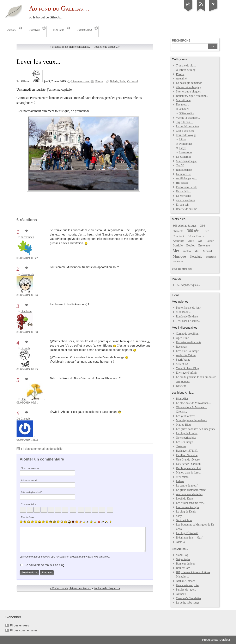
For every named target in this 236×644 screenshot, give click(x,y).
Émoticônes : (28, 517)
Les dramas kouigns (188, 507)
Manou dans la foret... (189, 473)
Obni (24, 399)
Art (200, 241)
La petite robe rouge (188, 603)
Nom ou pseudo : (31, 468)
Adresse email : (30, 481)
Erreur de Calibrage (187, 351)
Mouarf (207, 251)
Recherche (181, 40)
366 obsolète (187, 113)
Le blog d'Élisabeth (187, 533)
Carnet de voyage (186, 135)
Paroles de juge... (186, 590)
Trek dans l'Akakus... (188, 321)
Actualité (181, 79)
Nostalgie (196, 256)
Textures (181, 446)
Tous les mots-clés (182, 269)
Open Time (183, 338)
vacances (178, 261)
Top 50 (180, 165)
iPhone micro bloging (189, 87)
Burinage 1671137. (187, 451)
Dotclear (181, 386)
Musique (179, 256)
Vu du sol (132, 81)
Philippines (186, 144)
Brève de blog (187, 70)
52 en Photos (196, 236)
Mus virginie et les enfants (191, 420)
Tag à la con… (184, 122)
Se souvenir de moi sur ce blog (44, 565)
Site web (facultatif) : (32, 492)
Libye (183, 148)
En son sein (183, 205)
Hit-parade (182, 183)
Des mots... (183, 105)
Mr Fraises (182, 477)
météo (187, 251)
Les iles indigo (185, 442)
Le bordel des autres (188, 126)
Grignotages (183, 559)
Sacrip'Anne (183, 360)
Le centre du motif (187, 486)
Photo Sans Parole (187, 187)
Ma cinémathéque (186, 161)
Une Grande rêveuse (188, 460)
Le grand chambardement (191, 490)
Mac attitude (183, 100)
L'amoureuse (183, 174)
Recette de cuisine (187, 209)
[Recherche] (190, 47)
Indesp (180, 481)
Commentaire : (29, 504)
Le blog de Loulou (187, 433)
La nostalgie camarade (189, 83)
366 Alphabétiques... (188, 285)
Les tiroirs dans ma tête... (191, 503)
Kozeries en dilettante (189, 342)
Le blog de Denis (186, 512)
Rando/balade (184, 170)
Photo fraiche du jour (188, 308)
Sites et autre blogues (188, 92)
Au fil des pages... (186, 178)
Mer (176, 251)
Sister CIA (182, 364)
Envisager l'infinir (186, 373)
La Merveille (184, 196)
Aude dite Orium (186, 355)
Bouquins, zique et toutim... (192, 96)
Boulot (190, 245)
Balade (114, 81)
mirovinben (27, 237)
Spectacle (211, 257)
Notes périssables (186, 438)
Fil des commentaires (24, 630)
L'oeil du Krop (184, 499)
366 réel (184, 109)
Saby (179, 516)
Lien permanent (80, 81)
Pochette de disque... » (107, 47)
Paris (122, 81)
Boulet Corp (183, 568)
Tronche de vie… (186, 66)
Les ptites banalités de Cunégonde (196, 429)
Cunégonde (27, 274)
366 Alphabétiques (185, 226)
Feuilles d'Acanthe (187, 455)
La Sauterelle (184, 157)
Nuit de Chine (184, 520)
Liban (183, 139)
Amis (191, 241)
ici (149, 341)
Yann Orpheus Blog (187, 368)
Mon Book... (183, 312)
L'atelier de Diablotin (188, 464)
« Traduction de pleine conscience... (70, 47)
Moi (197, 251)
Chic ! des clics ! (186, 131)
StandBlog (182, 555)
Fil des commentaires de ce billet (42, 449)
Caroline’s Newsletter (189, 598)
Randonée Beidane (187, 317)
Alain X (181, 542)
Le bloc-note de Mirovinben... (193, 403)
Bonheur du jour (186, 564)
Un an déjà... (183, 191)
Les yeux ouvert (185, 416)
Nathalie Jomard (186, 581)
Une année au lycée (187, 585)
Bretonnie (204, 246)
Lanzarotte (186, 152)
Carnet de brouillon (187, 334)
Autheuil (181, 594)
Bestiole (178, 245)
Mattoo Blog (183, 425)
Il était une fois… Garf (189, 538)
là (84, 346)
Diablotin (26, 311)
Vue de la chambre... (188, 118)
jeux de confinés (186, 200)
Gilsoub (25, 348)
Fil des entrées (19, 625)
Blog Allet (182, 399)
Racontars (182, 347)
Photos (99, 81)
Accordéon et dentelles (189, 494)
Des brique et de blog (188, 468)
